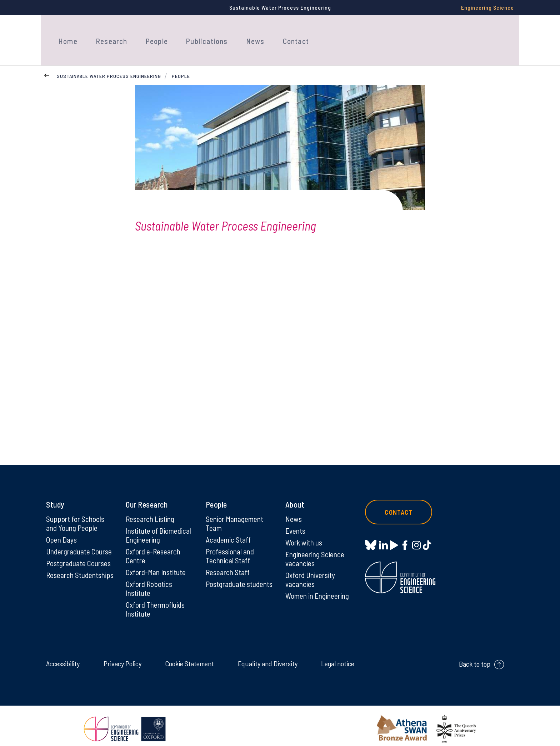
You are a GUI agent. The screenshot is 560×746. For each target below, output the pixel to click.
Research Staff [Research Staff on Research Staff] (228, 564)
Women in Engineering (319, 589)
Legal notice (338, 657)
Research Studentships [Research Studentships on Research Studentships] (66, 572)
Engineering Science (487, 7)
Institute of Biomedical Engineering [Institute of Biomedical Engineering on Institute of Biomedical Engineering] (159, 526)
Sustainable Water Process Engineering (109, 66)
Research (106, 35)
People (149, 35)
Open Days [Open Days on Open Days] (62, 531)
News (241, 35)
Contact (279, 35)
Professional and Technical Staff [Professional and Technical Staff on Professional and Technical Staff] (231, 548)
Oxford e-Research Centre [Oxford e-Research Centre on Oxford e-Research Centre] (154, 548)
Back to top (475, 658)
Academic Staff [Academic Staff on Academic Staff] (229, 531)
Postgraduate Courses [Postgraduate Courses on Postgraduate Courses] (80, 555)
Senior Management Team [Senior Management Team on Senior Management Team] (236, 514)
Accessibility (63, 657)
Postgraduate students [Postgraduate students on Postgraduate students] (226, 581)
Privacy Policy (122, 657)
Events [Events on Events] (296, 522)
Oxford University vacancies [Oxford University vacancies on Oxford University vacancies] (311, 572)
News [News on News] (294, 509)
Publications (196, 35)
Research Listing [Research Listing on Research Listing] (151, 509)
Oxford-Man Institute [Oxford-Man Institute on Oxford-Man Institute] (157, 564)
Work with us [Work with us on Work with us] (305, 534)
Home (66, 35)
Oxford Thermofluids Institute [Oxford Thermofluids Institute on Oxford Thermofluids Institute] (157, 603)
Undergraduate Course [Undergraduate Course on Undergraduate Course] (80, 543)
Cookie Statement (189, 657)
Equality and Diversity (268, 657)
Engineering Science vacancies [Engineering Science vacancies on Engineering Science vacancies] (316, 550)
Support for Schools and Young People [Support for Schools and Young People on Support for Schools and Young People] (76, 514)
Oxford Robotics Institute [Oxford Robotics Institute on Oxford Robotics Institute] (149, 581)
